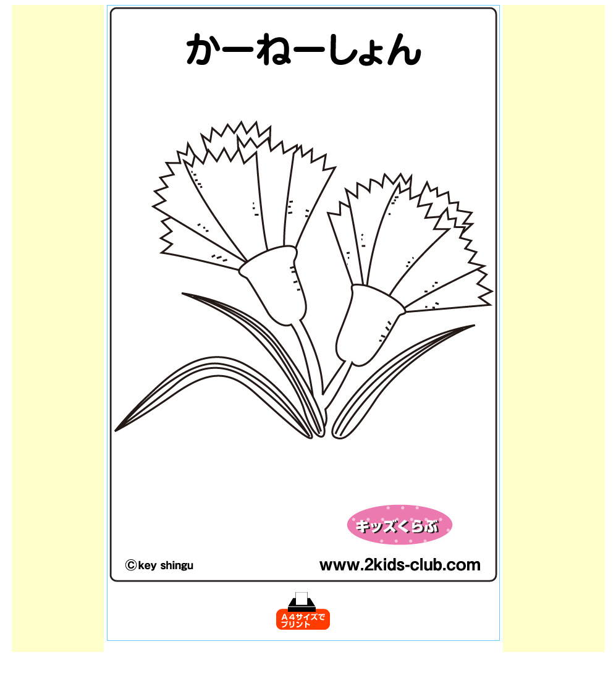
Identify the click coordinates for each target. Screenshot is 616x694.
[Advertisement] (57, 190)
